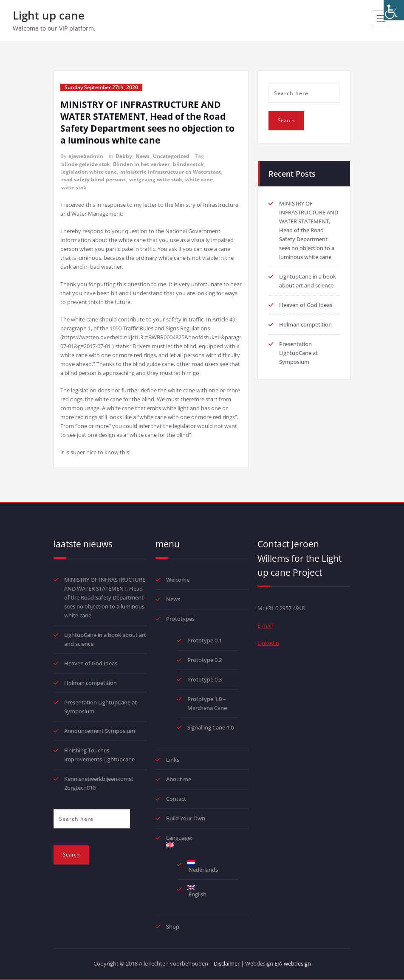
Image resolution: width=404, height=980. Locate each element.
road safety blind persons (93, 179)
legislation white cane (89, 172)
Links (173, 760)
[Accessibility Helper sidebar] (394, 10)
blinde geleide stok (85, 164)
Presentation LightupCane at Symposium (298, 353)
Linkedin (268, 643)
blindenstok (188, 164)
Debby (124, 156)
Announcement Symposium (100, 731)
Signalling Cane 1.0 (210, 727)
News (143, 156)
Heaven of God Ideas (306, 305)
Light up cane (49, 15)
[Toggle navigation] (381, 18)
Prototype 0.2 (205, 660)
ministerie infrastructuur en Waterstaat (171, 172)
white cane (199, 179)
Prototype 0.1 (205, 640)
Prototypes (180, 619)
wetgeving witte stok (155, 179)
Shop (173, 926)
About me (179, 779)
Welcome (178, 580)
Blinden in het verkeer (141, 164)
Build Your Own (186, 818)
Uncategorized (171, 156)
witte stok (74, 187)
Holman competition (305, 324)
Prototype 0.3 (205, 679)
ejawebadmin (86, 156)
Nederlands (203, 867)
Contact (176, 799)
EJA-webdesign (293, 963)
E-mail (265, 625)
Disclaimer (227, 963)
